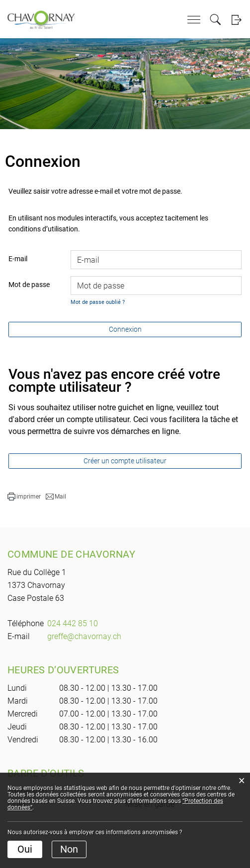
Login (236, 20)
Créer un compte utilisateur (125, 461)
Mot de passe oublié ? (98, 302)
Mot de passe (29, 285)
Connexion (125, 329)
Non (69, 849)
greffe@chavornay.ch (84, 636)
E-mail (18, 259)
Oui (25, 849)
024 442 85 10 (73, 623)
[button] (24, 497)
